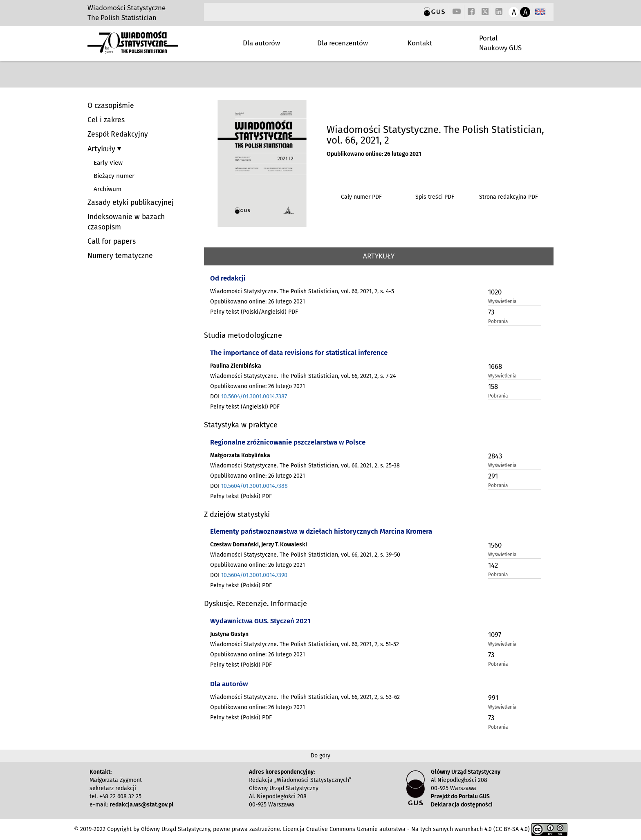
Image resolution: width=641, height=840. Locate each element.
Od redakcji (228, 278)
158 (493, 386)
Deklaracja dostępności (462, 805)
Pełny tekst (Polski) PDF (241, 496)
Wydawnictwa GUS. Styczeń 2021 (260, 621)
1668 (495, 366)
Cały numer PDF (361, 197)
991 (493, 698)
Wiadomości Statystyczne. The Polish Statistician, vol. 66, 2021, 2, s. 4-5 (302, 291)
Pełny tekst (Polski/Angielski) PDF (254, 312)
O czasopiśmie (111, 106)
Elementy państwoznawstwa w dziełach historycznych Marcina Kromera (321, 531)
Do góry (320, 756)
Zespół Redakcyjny (118, 134)
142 (493, 565)
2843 (495, 456)
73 (491, 312)
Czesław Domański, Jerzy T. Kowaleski (259, 545)
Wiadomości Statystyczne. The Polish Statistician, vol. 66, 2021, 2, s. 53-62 (305, 697)
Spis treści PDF (435, 197)
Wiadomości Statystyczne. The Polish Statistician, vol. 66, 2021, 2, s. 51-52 (305, 644)
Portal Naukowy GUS (500, 43)
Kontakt (420, 43)
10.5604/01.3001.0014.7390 (254, 575)
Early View (108, 163)
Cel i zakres (106, 120)
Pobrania (498, 321)
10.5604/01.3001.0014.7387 (254, 396)
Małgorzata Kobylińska (240, 455)
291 (493, 476)
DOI (249, 396)
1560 (495, 545)
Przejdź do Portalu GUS (460, 796)
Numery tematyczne (120, 256)
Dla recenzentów (343, 43)
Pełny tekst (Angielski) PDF (245, 407)
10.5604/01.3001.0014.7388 (254, 486)
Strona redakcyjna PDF (509, 197)
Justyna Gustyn (229, 634)
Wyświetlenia (502, 301)
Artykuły (102, 149)
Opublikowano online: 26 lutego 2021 (374, 154)
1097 (495, 635)
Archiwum (108, 189)
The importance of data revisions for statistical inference (299, 353)
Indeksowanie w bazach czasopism (126, 222)
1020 (495, 292)
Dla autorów (261, 43)
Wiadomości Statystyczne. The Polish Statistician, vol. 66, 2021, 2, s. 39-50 (305, 555)
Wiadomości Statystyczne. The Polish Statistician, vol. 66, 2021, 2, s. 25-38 (305, 466)
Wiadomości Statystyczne (127, 8)
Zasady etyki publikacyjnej (131, 203)
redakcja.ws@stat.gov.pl (141, 805)
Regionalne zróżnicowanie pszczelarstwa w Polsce (288, 442)
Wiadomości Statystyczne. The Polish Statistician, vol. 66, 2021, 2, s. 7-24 (303, 376)
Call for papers (112, 241)
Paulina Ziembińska (236, 366)
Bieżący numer (114, 176)
